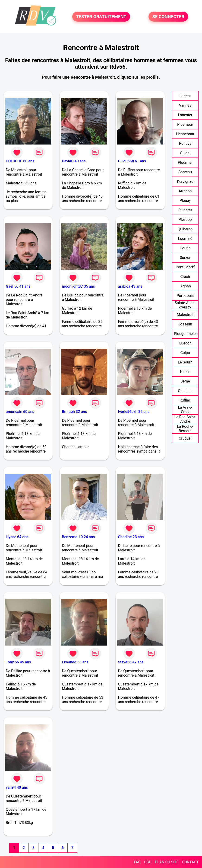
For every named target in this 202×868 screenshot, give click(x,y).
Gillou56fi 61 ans (132, 161)
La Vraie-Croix (185, 410)
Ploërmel (185, 162)
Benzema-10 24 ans (78, 537)
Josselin (185, 324)
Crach (185, 277)
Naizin (185, 372)
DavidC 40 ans (74, 161)
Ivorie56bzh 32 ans (134, 412)
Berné (185, 381)
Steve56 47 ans (131, 662)
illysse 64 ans (17, 537)
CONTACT (190, 862)
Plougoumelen (186, 334)
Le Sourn (185, 362)
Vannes (185, 105)
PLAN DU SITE (167, 862)
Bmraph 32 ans (74, 412)
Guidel (185, 153)
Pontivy (185, 143)
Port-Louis (185, 296)
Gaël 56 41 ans (18, 286)
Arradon (185, 191)
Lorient (185, 96)
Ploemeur (185, 124)
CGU (148, 862)
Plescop (185, 220)
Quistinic (185, 391)
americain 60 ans (20, 412)
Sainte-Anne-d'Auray (185, 305)
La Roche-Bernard (185, 429)
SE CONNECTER (168, 17)
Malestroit (185, 315)
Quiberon (185, 229)
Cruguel (185, 438)
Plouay (185, 201)
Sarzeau (185, 172)
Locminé (185, 239)
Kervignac (185, 182)
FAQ (137, 862)
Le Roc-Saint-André (185, 419)
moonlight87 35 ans (78, 286)
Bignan (185, 286)
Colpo (185, 353)
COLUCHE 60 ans (20, 161)
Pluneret (185, 210)
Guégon (185, 343)
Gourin (185, 248)
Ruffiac (185, 400)
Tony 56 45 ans (18, 662)
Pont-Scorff (185, 267)
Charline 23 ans (131, 537)
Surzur (185, 258)
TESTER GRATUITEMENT (101, 17)
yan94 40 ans (17, 787)
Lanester (185, 115)
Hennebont (185, 134)
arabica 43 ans (130, 286)
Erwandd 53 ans (75, 662)
